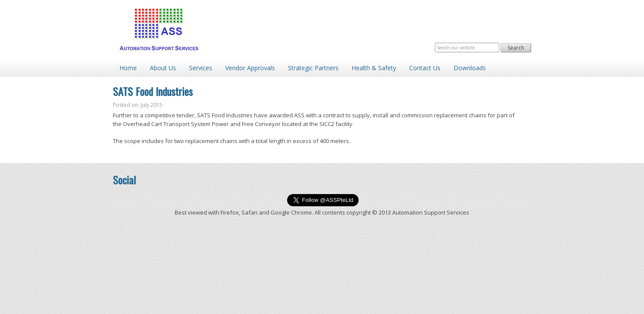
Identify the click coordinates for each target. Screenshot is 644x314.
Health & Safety (374, 68)
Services (201, 68)
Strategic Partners (313, 68)
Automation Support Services (159, 29)
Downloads (470, 68)
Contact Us (425, 68)
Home (128, 68)
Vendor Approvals (250, 68)
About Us (163, 68)
